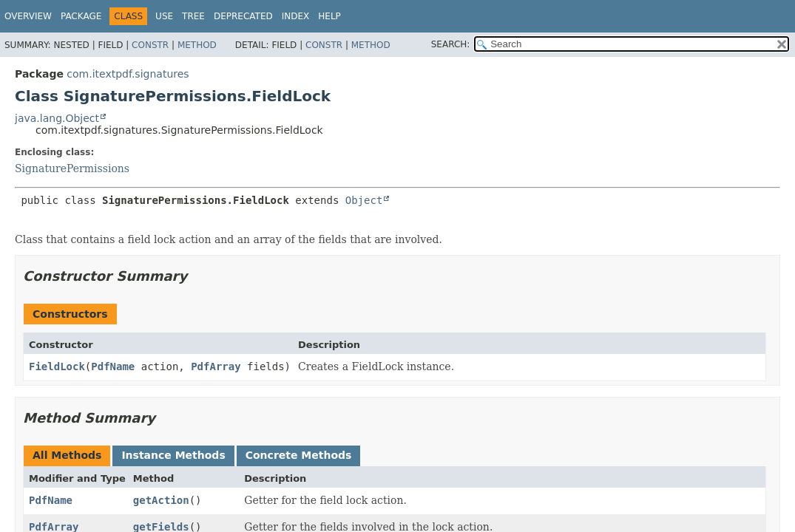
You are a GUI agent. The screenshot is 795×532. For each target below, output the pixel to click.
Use (164, 16)
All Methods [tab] (67, 455)
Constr (150, 45)
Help (329, 16)
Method (197, 45)
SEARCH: (451, 44)
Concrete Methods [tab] (299, 455)
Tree (193, 16)
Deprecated (243, 16)
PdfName (113, 366)
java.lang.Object (57, 118)
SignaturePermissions (72, 168)
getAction (161, 500)
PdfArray (216, 366)
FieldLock (57, 366)
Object (364, 200)
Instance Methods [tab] (173, 455)
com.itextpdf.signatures (128, 74)
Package (81, 16)
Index (296, 16)
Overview (28, 16)
